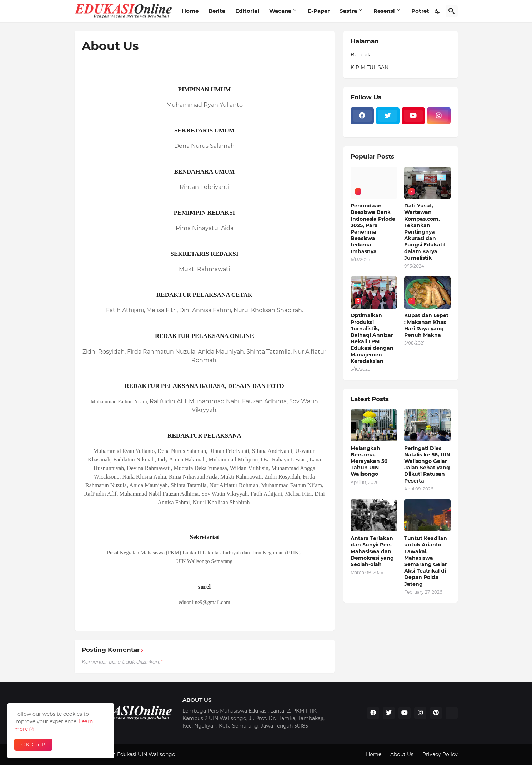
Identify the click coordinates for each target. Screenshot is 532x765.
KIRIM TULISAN (370, 67)
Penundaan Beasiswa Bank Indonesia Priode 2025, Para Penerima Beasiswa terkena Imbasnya (373, 228)
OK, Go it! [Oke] (33, 745)
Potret (420, 11)
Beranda (361, 55)
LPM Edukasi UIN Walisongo (140, 754)
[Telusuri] (452, 11)
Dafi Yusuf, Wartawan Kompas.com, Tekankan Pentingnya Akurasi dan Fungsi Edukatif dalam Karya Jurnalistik (425, 232)
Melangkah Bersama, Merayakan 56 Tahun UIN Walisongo (369, 461)
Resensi (384, 11)
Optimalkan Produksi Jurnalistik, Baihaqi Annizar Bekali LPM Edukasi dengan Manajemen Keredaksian (372, 338)
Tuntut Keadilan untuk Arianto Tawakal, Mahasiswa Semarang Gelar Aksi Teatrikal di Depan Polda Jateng (426, 561)
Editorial (247, 11)
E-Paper (319, 11)
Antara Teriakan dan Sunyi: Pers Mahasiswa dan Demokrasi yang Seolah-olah (372, 551)
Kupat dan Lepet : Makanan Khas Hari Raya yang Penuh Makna (426, 325)
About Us (402, 754)
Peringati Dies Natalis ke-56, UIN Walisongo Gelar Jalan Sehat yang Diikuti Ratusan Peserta (427, 464)
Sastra (348, 11)
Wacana (280, 11)
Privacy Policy (440, 754)
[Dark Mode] (438, 11)
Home (190, 11)
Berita (217, 11)
